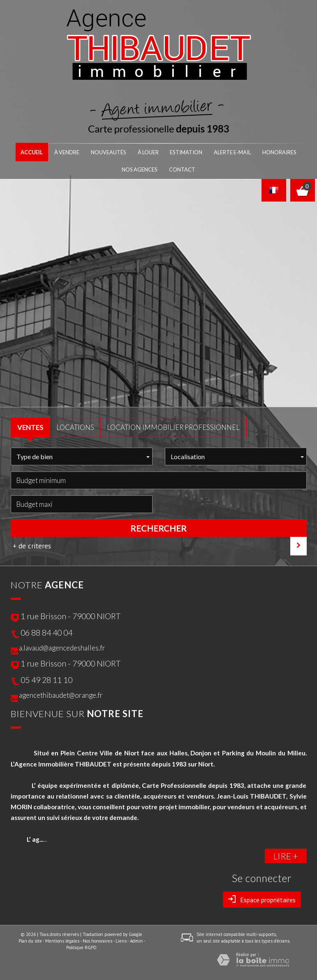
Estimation (186, 152)
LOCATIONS (75, 426)
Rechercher (158, 527)
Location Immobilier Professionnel (173, 426)
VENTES (30, 426)
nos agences (142, 169)
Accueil (40, 152)
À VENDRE (74, 152)
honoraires (272, 152)
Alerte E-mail (228, 152)
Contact (181, 169)
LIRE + (286, 854)
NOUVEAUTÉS (113, 152)
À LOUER (150, 152)
